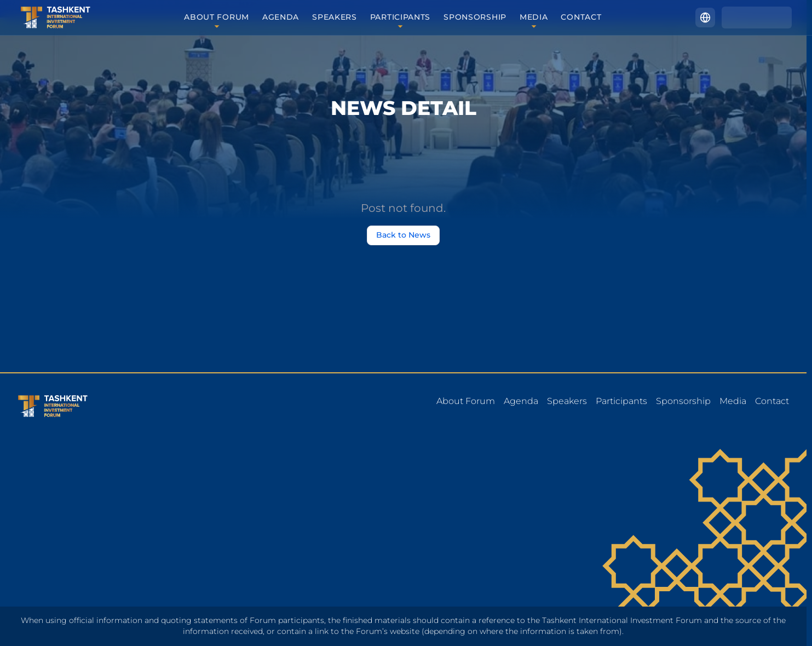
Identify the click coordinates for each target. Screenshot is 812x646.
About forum (217, 18)
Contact (581, 18)
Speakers (335, 18)
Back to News (403, 235)
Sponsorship (475, 18)
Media (534, 18)
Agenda (281, 18)
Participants (400, 18)
